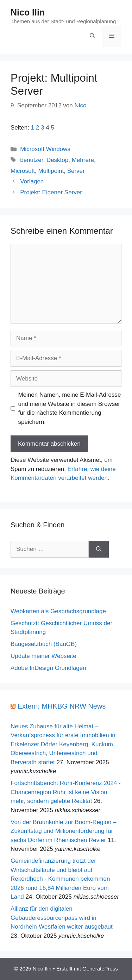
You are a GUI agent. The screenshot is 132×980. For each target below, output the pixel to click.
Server (76, 171)
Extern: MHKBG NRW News (62, 706)
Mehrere (83, 160)
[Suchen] (99, 549)
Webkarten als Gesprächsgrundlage (58, 611)
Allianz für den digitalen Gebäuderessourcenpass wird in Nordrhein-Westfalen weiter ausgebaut (62, 918)
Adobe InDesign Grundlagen (48, 668)
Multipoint (51, 171)
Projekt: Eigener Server (51, 192)
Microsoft (23, 171)
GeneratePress (100, 969)
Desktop (57, 160)
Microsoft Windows (45, 149)
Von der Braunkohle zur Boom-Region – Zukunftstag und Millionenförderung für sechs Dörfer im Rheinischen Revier (64, 831)
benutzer (32, 160)
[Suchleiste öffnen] (92, 36)
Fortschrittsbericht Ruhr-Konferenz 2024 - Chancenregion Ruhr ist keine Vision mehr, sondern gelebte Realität (66, 792)
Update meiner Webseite (43, 656)
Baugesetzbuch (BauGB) (44, 644)
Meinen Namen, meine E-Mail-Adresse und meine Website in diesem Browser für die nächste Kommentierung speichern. (70, 408)
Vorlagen (32, 181)
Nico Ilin (28, 12)
